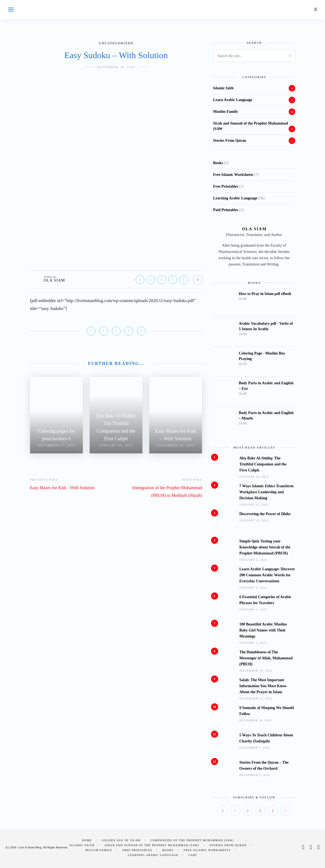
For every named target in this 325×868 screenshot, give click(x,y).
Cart (193, 855)
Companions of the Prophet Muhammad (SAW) (192, 840)
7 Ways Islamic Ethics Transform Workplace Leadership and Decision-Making (267, 492)
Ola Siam (55, 280)
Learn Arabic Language (233, 100)
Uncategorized (116, 43)
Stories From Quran (230, 141)
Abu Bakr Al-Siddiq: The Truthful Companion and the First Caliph (263, 464)
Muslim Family (226, 112)
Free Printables (137, 850)
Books (168, 850)
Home (87, 840)
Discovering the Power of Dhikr (265, 514)
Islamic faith (223, 88)
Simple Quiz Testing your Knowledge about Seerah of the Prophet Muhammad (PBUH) (265, 547)
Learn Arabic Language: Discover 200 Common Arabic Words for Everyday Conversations (267, 575)
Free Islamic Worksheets (207, 850)
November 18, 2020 (116, 67)
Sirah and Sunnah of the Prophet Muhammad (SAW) (152, 845)
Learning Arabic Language (153, 855)
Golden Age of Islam (121, 840)
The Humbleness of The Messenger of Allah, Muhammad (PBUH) (266, 658)
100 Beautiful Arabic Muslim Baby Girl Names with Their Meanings (263, 630)
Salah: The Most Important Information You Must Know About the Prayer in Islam (263, 686)
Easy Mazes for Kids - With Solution (62, 488)
